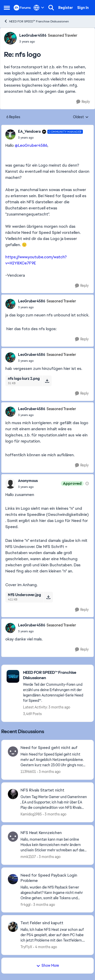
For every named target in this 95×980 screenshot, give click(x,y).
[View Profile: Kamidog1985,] (13, 794)
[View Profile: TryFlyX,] (13, 927)
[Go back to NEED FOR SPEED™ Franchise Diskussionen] (56, 675)
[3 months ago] (49, 772)
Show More (48, 965)
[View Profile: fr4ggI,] (13, 879)
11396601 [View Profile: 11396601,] (28, 772)
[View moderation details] (87, 484)
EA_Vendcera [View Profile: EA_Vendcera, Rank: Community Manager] (29, 131)
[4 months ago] (45, 947)
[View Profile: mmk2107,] (13, 837)
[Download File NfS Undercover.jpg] (48, 597)
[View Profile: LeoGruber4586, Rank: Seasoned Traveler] (10, 38)
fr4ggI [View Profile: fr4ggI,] (25, 904)
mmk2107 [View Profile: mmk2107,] (28, 857)
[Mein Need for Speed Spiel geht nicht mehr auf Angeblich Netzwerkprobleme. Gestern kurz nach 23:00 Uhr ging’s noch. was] (54, 760)
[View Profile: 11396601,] (13, 751)
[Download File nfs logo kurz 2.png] (47, 381)
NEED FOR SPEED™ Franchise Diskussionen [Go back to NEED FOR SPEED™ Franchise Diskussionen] (36, 21)
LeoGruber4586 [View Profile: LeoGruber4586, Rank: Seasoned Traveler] (33, 35)
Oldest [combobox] (81, 117)
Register (66, 8)
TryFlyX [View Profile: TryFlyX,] (26, 947)
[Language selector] (39, 8)
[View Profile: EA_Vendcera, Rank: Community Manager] (10, 135)
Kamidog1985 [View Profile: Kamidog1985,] (31, 814)
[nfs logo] (48, 42)
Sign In (83, 8)
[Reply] (83, 102)
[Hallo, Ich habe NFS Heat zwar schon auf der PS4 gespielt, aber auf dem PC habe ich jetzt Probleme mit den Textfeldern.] (54, 935)
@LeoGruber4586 (31, 145)
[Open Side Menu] (7, 8)
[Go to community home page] (22, 8)
